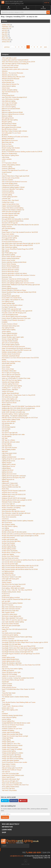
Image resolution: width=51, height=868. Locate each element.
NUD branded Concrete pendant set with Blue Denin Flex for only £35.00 (23, 560)
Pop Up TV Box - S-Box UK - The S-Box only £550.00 (17, 590)
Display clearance (7, 227)
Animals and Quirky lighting (10, 90)
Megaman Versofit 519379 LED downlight (14, 498)
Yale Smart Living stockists (9, 790)
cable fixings (6, 157)
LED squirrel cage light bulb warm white (13, 434)
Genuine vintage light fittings (10, 339)
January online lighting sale (10, 399)
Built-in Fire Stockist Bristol (9, 154)
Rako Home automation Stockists (11, 609)
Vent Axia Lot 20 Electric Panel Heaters (13, 725)
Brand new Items (7, 144)
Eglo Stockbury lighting (8, 255)
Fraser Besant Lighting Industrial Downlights (14, 316)
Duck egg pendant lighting (9, 238)
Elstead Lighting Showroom (10, 288)
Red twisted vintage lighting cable (12, 616)
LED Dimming (6, 425)
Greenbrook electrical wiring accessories (13, 346)
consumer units (6, 198)
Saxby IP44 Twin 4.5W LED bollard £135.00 (14, 629)
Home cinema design (8, 369)
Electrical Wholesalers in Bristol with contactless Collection (19, 275)
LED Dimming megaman (9, 427)
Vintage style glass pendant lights (12, 757)
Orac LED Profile (7, 581)
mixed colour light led (8, 504)
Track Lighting (6, 704)
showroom (5, 667)
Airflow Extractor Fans (8, 82)
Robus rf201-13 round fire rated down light (14, 620)
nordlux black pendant (8, 537)
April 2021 (5, 36)
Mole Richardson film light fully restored (13, 511)
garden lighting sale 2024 (9, 335)
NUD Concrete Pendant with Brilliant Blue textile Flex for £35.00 (20, 566)
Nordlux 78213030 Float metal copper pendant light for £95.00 (20, 536)
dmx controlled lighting (9, 228)
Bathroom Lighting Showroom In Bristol (13, 114)
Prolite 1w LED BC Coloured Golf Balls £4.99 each (16, 599)
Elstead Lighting (6, 286)
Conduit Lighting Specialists (10, 197)
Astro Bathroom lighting (9, 101)
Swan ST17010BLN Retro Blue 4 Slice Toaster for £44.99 (18, 689)
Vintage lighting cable (8, 742)
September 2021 (7, 27)
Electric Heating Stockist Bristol (11, 258)
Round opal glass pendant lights (11, 626)
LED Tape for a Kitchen (8, 440)
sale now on (5, 627)
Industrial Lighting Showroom (10, 384)
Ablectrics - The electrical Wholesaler (13, 73)
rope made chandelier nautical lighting (13, 622)
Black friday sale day (8, 142)
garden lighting (6, 331)
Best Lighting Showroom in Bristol (12, 127)
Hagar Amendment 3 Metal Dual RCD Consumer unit (17, 350)
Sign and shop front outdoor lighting (12, 669)
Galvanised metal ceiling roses (11, 326)
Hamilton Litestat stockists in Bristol (12, 352)
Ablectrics (5, 71)
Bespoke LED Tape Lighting (10, 120)
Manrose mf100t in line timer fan (11, 487)
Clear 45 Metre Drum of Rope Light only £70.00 (16, 176)
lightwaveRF (5, 481)
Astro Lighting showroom (9, 105)
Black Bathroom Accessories (10, 140)
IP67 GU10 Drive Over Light (10, 397)
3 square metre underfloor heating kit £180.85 (15, 60)
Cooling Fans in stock (8, 202)
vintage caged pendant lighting (11, 732)
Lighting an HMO (7, 455)
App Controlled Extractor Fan (10, 92)
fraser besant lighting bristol (10, 315)
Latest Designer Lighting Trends (11, 419)
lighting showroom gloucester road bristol (14, 476)
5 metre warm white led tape (10, 65)
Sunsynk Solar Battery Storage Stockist (13, 680)
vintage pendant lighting (9, 751)
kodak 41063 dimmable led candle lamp (14, 412)
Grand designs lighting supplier (11, 345)
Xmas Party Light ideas (8, 788)
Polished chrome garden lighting (11, 586)
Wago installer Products (9, 764)
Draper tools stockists (8, 234)
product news (6, 596)
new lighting (5, 528)
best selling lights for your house (11, 133)
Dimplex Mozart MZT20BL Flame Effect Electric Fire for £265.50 (20, 225)
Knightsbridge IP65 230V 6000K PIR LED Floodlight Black (18, 408)
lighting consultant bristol (9, 457)
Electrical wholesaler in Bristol (11, 270)
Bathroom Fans (6, 110)
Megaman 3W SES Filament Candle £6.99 (14, 491)
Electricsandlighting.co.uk (14, 3)
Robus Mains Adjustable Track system (12, 618)
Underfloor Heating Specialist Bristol (12, 715)
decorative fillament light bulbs (11, 213)
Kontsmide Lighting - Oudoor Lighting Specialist (15, 414)
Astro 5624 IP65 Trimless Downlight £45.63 (14, 97)
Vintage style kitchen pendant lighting (13, 759)
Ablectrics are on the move (10, 75)
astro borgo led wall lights (10, 103)
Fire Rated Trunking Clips (9, 307)
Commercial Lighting (8, 191)
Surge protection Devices (9, 687)
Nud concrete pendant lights (10, 564)
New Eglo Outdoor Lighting (10, 526)
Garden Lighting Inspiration (10, 333)
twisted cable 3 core (8, 708)
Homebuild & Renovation (9, 371)
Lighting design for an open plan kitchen (13, 459)
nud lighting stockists (8, 573)
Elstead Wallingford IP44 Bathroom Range (14, 290)
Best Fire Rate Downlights (9, 125)
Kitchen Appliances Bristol (9, 403)
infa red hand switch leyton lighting (12, 386)
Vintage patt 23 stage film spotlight (12, 749)
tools (3, 700)
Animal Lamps (6, 88)
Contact (9, 8)
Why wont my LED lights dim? (10, 781)
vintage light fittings (8, 738)
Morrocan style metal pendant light (12, 515)
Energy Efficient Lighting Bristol (11, 296)
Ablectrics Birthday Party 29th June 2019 (13, 77)
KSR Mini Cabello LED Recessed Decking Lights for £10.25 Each (20, 418)
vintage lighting (6, 740)
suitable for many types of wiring (11, 676)
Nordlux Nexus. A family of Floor (11, 552)
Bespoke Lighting (7, 122)
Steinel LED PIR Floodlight (9, 674)
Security (4, 655)
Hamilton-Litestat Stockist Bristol (11, 354)
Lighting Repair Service (8, 466)
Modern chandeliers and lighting (11, 508)
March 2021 (5, 38)
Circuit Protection (7, 172)
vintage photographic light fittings (11, 755)
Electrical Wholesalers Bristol (10, 272)
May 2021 (5, 34)
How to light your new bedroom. (11, 375)
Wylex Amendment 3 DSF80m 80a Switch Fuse (15, 785)
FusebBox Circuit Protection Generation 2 (14, 320)
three (3, 699)
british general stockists (9, 150)
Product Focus (6, 594)
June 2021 (5, 32)
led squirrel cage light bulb (10, 433)
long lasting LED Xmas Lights (10, 485)
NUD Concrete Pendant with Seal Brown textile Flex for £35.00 (20, 569)
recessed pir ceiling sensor (10, 614)
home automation (7, 365)
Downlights (5, 230)
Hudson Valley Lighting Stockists (11, 376)
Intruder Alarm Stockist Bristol (10, 393)
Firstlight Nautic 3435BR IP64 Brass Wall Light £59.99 (17, 311)
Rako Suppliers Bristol (8, 612)
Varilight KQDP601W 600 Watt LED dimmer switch (16, 723)
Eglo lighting (6, 251)
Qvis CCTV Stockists (8, 605)
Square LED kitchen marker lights (11, 672)
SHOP (47, 3)
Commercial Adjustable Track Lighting (13, 189)
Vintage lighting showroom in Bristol (12, 745)
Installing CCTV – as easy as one (11, 388)
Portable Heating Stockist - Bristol (11, 592)
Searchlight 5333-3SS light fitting (11, 644)
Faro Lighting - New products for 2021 (13, 300)
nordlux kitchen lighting (9, 545)
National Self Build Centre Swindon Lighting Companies (18, 521)
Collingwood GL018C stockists (10, 185)
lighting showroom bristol (9, 474)
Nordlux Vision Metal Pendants (11, 556)
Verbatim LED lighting (8, 730)
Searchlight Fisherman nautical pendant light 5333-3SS (17, 652)
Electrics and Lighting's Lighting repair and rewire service (18, 283)
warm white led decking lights (10, 774)
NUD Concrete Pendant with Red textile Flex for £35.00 (18, 567)
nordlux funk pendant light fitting (11, 541)
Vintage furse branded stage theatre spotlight (15, 736)
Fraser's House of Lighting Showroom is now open (16, 318)
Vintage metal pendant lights (10, 747)
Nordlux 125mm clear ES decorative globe (14, 532)
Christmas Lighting (7, 167)
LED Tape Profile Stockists (9, 448)
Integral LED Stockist (8, 391)
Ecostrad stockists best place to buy (12, 242)
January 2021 (6, 42)
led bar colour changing (9, 421)
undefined (5, 714)
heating (4, 360)
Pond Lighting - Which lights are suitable (13, 588)
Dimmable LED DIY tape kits (10, 223)
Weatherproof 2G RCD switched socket (13, 775)
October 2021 (6, 25)
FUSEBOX (5, 322)
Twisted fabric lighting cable (10, 710)
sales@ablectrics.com (17, 856)
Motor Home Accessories (9, 517)
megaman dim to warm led (10, 493)
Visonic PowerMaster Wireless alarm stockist (14, 762)
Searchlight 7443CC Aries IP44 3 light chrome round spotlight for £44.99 (23, 648)
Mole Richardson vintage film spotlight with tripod (16, 513)
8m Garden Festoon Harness (10, 67)
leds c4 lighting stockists (9, 449)
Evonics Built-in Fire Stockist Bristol (12, 298)
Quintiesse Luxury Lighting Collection (12, 603)
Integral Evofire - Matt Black (10, 390)
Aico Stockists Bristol (8, 80)
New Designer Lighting (8, 524)
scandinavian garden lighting (10, 635)
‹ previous (7, 47)
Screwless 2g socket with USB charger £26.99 (15, 641)
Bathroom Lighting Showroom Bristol (12, 112)
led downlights (6, 429)
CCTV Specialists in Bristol (9, 163)
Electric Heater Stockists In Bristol (11, 257)
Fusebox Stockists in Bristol (10, 324)
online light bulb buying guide (10, 579)
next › (46, 47)
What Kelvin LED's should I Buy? (11, 779)
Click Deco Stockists (7, 180)
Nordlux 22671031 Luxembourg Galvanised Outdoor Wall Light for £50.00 (23, 534)
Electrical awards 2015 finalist (10, 268)
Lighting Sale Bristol (8, 470)
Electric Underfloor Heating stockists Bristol (14, 262)
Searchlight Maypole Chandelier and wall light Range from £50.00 (21, 654)
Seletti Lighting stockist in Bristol (11, 661)
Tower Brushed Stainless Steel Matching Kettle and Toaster (19, 702)
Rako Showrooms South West (10, 611)
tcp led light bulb (7, 695)
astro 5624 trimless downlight (10, 99)
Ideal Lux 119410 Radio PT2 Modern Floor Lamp (16, 378)
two (3, 712)
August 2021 (6, 28)
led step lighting (7, 436)
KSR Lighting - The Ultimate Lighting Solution (15, 416)
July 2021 (5, 30)
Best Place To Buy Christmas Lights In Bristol (14, 131)
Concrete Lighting (7, 195)
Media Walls (5, 489)
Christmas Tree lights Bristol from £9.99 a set (15, 170)
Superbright (5, 682)
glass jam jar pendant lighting (10, 343)
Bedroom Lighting (7, 116)
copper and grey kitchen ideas (11, 204)
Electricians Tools (7, 277)
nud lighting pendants (8, 571)
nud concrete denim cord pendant (12, 562)
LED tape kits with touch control (11, 442)
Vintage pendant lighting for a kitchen (13, 753)
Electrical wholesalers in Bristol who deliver (14, 273)
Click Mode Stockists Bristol (10, 183)
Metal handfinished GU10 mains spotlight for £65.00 (17, 500)
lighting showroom (7, 472)
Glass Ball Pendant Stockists (10, 341)
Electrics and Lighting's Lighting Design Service (15, 281)
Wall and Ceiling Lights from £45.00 (12, 768)
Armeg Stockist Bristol (8, 95)
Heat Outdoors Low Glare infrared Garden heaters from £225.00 (20, 358)
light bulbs (5, 451)
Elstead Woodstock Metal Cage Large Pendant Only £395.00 (19, 292)
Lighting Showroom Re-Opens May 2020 (13, 478)
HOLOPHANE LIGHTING (9, 363)
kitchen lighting (6, 404)
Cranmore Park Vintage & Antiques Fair (13, 210)
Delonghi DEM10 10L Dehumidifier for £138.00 (15, 219)
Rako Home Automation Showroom (12, 607)
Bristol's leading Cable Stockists (11, 148)
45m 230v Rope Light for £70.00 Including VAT (15, 64)
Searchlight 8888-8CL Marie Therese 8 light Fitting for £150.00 (20, 650)
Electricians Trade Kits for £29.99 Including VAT (15, 279)
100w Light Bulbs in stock (9, 58)
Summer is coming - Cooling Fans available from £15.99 (18, 678)
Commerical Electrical (8, 193)
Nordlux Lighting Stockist (9, 547)
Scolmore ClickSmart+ (8, 639)
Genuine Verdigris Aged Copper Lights (13, 337)
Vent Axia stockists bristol (9, 727)
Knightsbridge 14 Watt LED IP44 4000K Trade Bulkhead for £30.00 (21, 406)
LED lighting (5, 431)
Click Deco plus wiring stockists (11, 178)
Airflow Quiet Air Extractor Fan (10, 84)
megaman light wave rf (9, 496)
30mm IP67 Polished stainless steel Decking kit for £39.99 (18, 62)
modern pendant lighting (9, 509)
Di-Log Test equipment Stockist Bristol (13, 221)
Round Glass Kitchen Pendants (10, 624)
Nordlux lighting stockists (9, 549)
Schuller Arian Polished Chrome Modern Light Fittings (17, 637)
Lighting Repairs (6, 468)
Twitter (5, 801)
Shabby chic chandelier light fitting (12, 663)
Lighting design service (8, 461)
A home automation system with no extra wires (15, 69)
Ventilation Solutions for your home (12, 729)
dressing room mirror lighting (10, 236)
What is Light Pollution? (9, 777)
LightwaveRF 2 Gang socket (10, 483)
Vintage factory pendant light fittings (12, 734)
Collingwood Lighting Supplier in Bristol (13, 187)
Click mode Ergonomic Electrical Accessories (14, 182)
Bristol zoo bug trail (8, 146)
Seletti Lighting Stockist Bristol (11, 659)
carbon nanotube (7, 159)
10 (41, 47)
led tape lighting (7, 444)
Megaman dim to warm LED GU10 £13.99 (14, 494)
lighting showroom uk (8, 479)
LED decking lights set (8, 423)
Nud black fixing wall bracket (10, 558)
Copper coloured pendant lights (11, 206)
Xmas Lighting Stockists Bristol (11, 787)
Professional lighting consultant (11, 597)
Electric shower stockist (8, 260)
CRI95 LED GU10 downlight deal (11, 212)
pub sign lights (6, 601)
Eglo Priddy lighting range (9, 253)
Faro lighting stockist (8, 301)
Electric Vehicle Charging (9, 264)
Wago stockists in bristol (9, 766)
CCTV (4, 161)
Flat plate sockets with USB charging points (14, 313)
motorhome (5, 519)
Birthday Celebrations (8, 139)
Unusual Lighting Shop (8, 721)
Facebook (14, 801)
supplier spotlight (7, 685)
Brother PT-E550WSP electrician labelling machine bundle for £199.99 (22, 152)
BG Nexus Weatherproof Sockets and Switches (15, 137)
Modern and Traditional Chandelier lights (14, 506)
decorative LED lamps (8, 217)
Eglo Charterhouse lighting (9, 247)
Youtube (23, 801)
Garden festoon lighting (9, 330)
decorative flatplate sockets (10, 215)
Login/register (26, 8)
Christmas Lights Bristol (8, 168)
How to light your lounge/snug (11, 373)
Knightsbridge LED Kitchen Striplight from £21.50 (16, 410)
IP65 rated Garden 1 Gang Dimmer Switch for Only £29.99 (19, 395)
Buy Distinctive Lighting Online (10, 155)
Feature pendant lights (8, 303)
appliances (5, 94)
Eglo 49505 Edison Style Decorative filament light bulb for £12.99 (21, 243)
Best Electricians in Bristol (9, 124)
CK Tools (4, 174)
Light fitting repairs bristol (9, 453)
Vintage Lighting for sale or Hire (11, 744)
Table (4, 691)
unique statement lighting (9, 717)
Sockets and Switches (8, 670)
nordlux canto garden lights (10, 539)
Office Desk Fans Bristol (9, 575)
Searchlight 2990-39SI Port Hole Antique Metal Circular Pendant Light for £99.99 (25, 642)
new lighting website (8, 530)
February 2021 (6, 40)
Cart (43, 8)
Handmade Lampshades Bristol (11, 356)
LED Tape (5, 438)
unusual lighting (6, 719)
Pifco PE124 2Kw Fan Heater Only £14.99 (14, 584)
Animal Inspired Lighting (9, 86)
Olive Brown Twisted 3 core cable (12, 577)
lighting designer (7, 463)
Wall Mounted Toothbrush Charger (12, 770)
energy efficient (6, 294)
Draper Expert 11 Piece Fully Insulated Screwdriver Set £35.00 (20, 232)
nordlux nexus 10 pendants (10, 551)
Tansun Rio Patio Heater (9, 693)
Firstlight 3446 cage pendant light (12, 309)
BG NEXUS (5, 135)
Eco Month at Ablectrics (9, 240)
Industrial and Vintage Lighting (11, 382)
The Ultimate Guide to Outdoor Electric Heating (15, 697)
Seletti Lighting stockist (8, 657)
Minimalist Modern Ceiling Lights (11, 502)
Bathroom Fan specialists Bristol (11, 109)
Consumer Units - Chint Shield (10, 200)
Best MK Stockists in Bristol (10, 129)
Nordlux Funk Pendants (8, 543)
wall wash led (6, 772)
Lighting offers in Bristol (9, 464)
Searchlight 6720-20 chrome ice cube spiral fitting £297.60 (19, 646)
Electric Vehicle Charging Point (10, 266)
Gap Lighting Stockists (8, 328)
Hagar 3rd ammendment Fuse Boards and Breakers (16, 348)
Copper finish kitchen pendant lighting (13, 208)
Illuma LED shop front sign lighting (12, 380)
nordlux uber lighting (8, 554)
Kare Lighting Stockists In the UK (11, 401)
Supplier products (7, 684)
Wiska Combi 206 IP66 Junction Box (12, 783)
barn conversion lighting (9, 107)
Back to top (26, 862)
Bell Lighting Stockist (8, 118)
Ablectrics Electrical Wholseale (11, 79)
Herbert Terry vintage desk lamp (11, 361)
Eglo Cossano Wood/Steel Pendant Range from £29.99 (18, 249)
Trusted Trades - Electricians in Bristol (13, 706)
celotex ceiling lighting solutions (11, 165)
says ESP (4, 631)
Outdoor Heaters (7, 582)
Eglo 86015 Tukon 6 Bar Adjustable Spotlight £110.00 (17, 245)
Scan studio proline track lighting (11, 633)
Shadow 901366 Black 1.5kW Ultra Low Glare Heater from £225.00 (21, 665)
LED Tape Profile (7, 446)
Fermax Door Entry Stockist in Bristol (12, 305)
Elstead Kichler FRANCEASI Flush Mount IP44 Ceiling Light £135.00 (21, 285)
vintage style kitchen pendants (11, 760)
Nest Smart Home (7, 523)
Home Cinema (6, 367)
